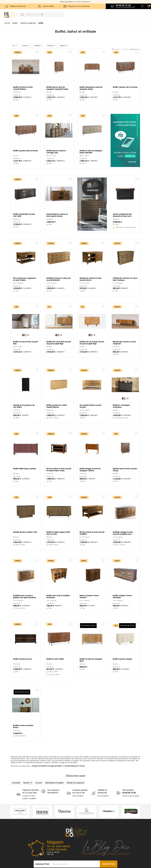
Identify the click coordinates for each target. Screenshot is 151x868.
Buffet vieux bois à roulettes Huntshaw (58, 597)
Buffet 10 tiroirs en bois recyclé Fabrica (23, 88)
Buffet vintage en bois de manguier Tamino (90, 470)
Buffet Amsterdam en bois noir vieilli (24, 215)
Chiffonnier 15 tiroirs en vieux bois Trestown (125, 279)
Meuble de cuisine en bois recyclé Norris (91, 279)
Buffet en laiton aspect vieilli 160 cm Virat (58, 533)
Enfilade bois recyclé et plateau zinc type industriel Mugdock (24, 597)
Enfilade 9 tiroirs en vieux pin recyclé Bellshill (59, 279)
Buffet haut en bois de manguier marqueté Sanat (57, 88)
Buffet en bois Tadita (55, 659)
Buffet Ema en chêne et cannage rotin (56, 152)
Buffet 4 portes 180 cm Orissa (26, 151)
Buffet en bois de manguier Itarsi (91, 660)
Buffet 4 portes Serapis (122, 659)
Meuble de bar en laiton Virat (25, 532)
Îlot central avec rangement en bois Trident (25, 279)
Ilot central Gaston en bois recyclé (91, 406)
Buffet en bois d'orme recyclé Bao (25, 343)
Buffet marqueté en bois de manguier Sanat (91, 88)
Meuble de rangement (75, 783)
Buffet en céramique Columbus (121, 406)
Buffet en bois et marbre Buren (23, 726)
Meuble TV (28, 783)
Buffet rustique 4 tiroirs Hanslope (122, 597)
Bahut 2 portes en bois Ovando (89, 597)
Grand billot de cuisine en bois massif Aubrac (57, 215)
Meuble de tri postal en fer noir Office (24, 406)
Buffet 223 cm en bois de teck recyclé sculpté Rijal (59, 343)
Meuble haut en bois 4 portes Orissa (125, 470)
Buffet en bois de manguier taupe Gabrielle (91, 152)
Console (39, 783)
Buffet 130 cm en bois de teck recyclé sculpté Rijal (92, 343)
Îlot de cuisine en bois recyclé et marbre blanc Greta (59, 470)
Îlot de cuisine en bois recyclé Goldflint (92, 533)
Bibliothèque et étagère (54, 783)
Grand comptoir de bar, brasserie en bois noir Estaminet (122, 215)
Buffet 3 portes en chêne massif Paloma (57, 406)
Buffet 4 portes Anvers (23, 659)
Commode (16, 783)
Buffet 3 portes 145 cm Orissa (125, 87)
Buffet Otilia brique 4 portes (25, 469)
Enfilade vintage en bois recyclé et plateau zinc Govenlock (123, 533)
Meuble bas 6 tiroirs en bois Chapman (124, 343)
